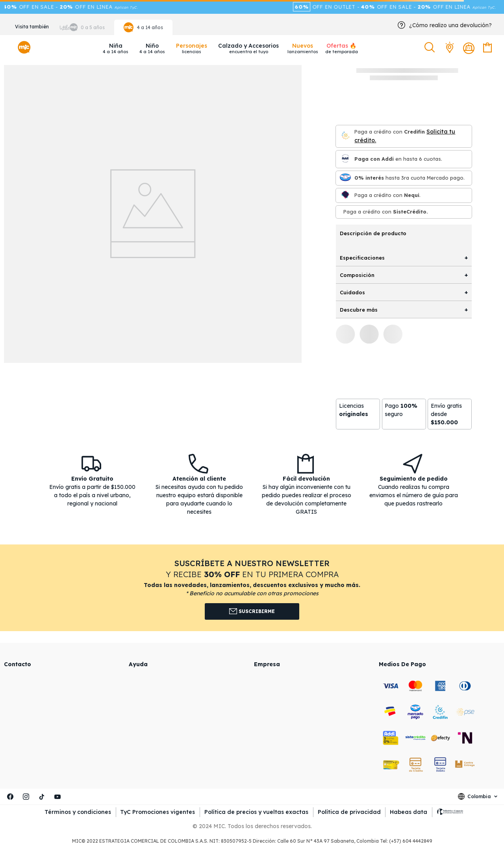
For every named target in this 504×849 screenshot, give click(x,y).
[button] (431, 48)
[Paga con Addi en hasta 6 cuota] (345, 159)
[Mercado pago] (345, 178)
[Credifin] (345, 136)
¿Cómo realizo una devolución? (450, 25)
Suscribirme (252, 611)
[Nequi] (345, 195)
